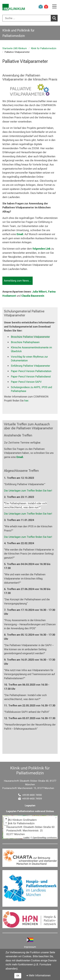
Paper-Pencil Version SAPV (26, 382)
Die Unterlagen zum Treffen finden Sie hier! (28, 491)
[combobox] (30, 18)
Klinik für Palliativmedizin (44, 48)
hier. (27, 401)
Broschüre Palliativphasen (25, 342)
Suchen (55, 18)
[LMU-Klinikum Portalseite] (14, 7)
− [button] (6, 823)
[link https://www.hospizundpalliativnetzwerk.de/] (30, 888)
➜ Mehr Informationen (38, 975)
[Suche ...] (27, 18)
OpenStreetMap (39, 838)
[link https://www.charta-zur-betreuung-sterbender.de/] (30, 858)
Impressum (30, 947)
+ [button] (6, 819)
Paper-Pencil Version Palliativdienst (31, 377)
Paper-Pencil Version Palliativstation (31, 371)
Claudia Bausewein (33, 296)
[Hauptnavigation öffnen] (54, 7)
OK (18, 976)
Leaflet (26, 838)
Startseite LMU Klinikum (15, 48)
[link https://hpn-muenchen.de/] (30, 919)
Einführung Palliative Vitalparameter (30, 366)
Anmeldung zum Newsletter (18, 281)
